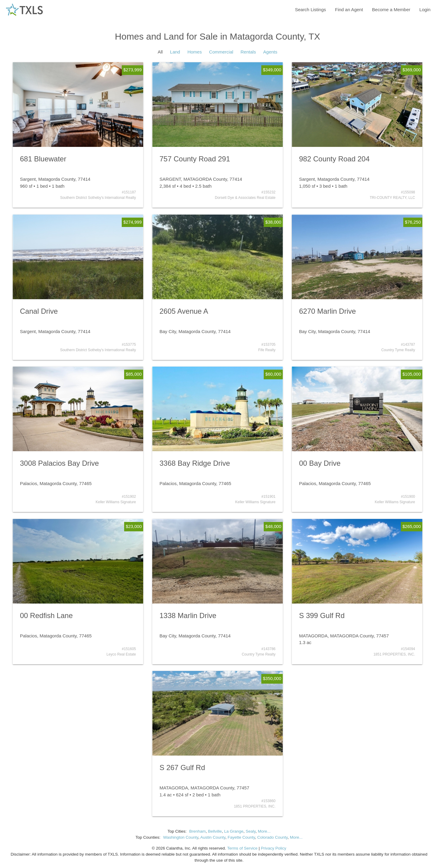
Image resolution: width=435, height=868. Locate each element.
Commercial (221, 52)
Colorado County (272, 837)
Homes (195, 52)
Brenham (197, 831)
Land (175, 52)
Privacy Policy (273, 848)
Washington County (181, 837)
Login (425, 10)
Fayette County (242, 837)
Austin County (213, 837)
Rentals (248, 52)
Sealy (251, 831)
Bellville (215, 831)
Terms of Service (242, 848)
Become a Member (391, 10)
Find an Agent (349, 10)
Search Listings (310, 10)
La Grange (234, 831)
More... (264, 831)
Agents (270, 52)
